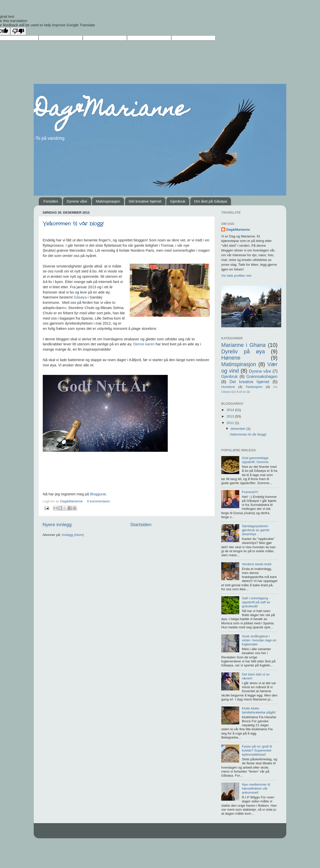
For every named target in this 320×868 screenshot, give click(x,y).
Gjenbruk (178, 201)
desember (238, 429)
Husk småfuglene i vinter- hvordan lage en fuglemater (259, 640)
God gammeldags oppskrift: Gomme (255, 460)
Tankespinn (254, 387)
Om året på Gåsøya (210, 201)
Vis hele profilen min (236, 276)
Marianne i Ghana (243, 345)
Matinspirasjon (108, 201)
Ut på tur (241, 392)
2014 (231, 410)
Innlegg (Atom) (73, 535)
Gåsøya (80, 297)
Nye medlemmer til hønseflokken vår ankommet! (256, 788)
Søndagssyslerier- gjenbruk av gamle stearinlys (255, 530)
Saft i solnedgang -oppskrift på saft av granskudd (256, 602)
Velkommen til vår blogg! (73, 224)
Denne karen (144, 344)
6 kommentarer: (99, 501)
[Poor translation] (18, 31)
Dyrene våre (77, 201)
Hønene (231, 358)
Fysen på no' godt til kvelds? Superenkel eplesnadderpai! (257, 750)
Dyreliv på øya (243, 351)
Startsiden (141, 525)
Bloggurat (98, 494)
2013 (231, 416)
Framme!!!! (250, 492)
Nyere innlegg (57, 525)
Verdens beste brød (256, 564)
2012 (231, 423)
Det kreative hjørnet (145, 201)
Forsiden (51, 201)
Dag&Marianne (110, 111)
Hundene (228, 387)
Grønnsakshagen (262, 376)
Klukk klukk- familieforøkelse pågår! (259, 710)
